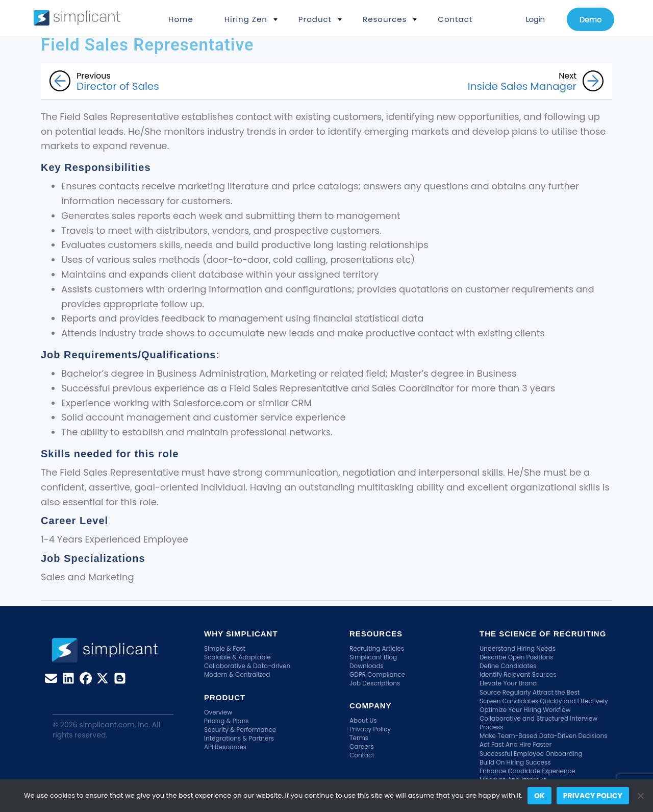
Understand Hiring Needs (518, 648)
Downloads (367, 666)
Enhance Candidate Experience (527, 771)
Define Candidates (508, 666)
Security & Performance (240, 730)
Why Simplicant (241, 634)
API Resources (225, 747)
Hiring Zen (246, 19)
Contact (455, 19)
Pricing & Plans (227, 721)
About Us (363, 720)
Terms (359, 738)
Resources (385, 19)
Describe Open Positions (516, 657)
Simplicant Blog (373, 657)
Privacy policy (593, 796)
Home (181, 19)
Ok (539, 796)
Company (371, 706)
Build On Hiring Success (515, 762)
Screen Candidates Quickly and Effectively (544, 701)
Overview (218, 712)
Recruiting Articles (377, 648)
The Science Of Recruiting (543, 634)
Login (535, 19)
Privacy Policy (370, 729)
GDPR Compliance (377, 674)
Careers (361, 746)
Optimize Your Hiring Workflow (525, 710)
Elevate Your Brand (508, 683)
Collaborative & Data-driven (247, 666)
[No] (640, 796)
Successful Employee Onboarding (531, 754)
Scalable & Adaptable (237, 657)
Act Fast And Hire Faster (516, 744)
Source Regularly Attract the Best (530, 692)
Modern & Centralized (237, 674)
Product (315, 19)
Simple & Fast (225, 648)
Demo (591, 20)
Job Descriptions (375, 683)
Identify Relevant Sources (518, 674)
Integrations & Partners (239, 738)
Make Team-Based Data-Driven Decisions (543, 736)
